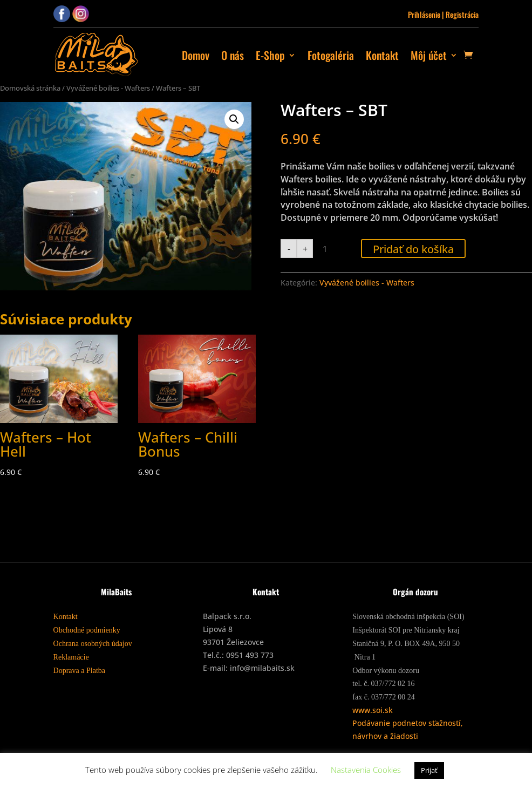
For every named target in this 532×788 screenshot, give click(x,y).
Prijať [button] (429, 770)
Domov (196, 55)
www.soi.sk (373, 710)
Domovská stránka (30, 88)
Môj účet (429, 55)
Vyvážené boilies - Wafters (108, 88)
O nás (233, 55)
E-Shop (270, 55)
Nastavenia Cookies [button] (366, 770)
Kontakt (382, 55)
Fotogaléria (331, 55)
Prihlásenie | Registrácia (443, 14)
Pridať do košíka (413, 249)
